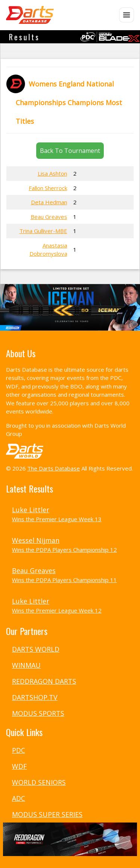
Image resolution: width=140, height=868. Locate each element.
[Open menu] (127, 15)
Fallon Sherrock (48, 188)
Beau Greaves (49, 217)
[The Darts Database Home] (30, 15)
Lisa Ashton (52, 173)
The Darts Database (54, 468)
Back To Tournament (70, 151)
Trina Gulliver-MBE (43, 231)
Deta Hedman (49, 202)
